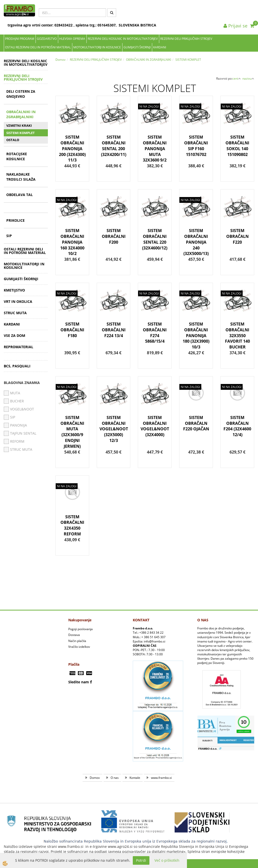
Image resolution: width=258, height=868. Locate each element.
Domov (60, 60)
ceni (237, 78)
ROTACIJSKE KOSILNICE (17, 156)
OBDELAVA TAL (20, 195)
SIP (9, 236)
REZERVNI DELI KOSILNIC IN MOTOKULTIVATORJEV (123, 39)
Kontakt (135, 778)
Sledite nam (79, 682)
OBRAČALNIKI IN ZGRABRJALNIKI (21, 114)
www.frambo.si (161, 778)
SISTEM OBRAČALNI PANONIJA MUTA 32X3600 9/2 (155, 149)
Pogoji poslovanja (80, 629)
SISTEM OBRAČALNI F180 (72, 330)
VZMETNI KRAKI (19, 125)
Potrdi (141, 860)
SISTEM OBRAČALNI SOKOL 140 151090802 (237, 146)
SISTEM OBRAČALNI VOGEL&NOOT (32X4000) (155, 426)
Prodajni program (20, 39)
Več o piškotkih (167, 860)
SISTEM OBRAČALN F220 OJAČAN (196, 423)
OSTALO (13, 140)
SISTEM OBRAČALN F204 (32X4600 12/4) (237, 426)
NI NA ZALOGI (149, 106)
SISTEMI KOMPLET (21, 133)
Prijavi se (235, 26)
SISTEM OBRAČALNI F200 (114, 236)
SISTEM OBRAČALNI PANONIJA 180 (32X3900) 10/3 (196, 335)
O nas (115, 778)
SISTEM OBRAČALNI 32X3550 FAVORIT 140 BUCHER (237, 335)
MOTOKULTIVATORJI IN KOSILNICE (97, 47)
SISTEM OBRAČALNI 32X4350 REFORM (72, 525)
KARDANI (160, 47)
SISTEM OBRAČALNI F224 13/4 (114, 330)
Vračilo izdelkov (79, 647)
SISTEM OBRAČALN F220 (237, 236)
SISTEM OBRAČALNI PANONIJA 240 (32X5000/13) (196, 242)
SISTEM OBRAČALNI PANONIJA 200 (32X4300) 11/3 (72, 149)
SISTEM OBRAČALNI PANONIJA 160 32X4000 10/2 (72, 242)
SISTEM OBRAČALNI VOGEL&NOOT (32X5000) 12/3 (114, 429)
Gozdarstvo (47, 39)
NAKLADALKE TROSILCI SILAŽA (21, 177)
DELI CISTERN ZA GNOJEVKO (21, 94)
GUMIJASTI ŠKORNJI (137, 47)
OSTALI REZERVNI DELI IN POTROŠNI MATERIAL (38, 47)
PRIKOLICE (15, 220)
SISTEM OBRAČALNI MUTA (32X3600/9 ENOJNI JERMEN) (72, 432)
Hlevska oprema (72, 39)
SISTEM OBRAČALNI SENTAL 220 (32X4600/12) (155, 239)
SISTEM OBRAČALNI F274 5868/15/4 (155, 333)
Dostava (74, 635)
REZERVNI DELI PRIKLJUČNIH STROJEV (186, 39)
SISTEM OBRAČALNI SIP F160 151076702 (196, 146)
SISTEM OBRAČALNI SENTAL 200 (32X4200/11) (114, 146)
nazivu (248, 78)
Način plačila (77, 641)
